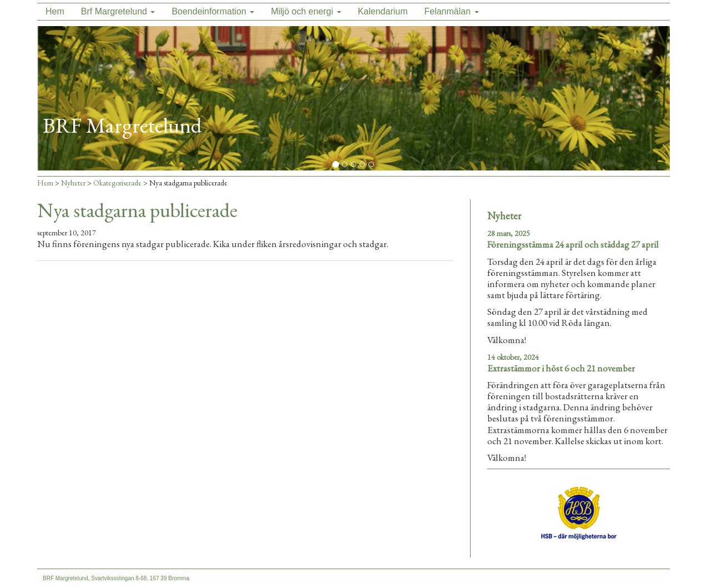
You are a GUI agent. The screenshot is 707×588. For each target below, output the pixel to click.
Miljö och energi (306, 11)
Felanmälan (451, 11)
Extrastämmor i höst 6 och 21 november (561, 368)
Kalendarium (383, 11)
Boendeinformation (213, 11)
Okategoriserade (117, 183)
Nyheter (73, 183)
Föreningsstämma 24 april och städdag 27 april (573, 244)
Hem (55, 11)
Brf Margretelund (118, 11)
